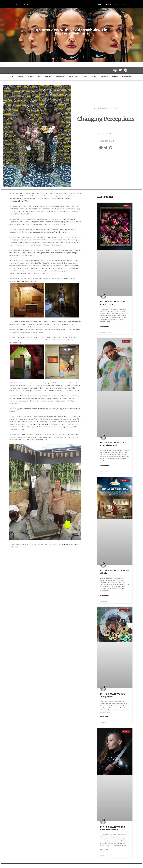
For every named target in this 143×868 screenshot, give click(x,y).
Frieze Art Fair (20, 398)
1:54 (39, 396)
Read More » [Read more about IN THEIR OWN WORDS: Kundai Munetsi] (105, 466)
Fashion (31, 77)
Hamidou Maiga (61, 232)
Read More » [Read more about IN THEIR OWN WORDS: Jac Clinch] (105, 595)
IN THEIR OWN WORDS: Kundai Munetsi (113, 444)
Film (39, 77)
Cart (124, 4)
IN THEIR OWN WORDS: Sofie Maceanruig (113, 828)
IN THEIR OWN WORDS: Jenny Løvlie (113, 695)
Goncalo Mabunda (69, 385)
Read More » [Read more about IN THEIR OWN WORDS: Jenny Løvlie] (105, 717)
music (85, 77)
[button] (71, 63)
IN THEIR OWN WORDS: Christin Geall (113, 303)
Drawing (115, 77)
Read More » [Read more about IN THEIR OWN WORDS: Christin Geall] (105, 326)
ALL (13, 77)
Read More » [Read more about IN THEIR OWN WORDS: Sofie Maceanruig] (105, 850)
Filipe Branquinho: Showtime (26, 281)
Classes (108, 4)
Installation (74, 77)
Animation (48, 77)
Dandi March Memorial (41, 424)
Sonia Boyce (56, 206)
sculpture (104, 77)
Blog (99, 4)
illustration (127, 77)
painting (94, 77)
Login (117, 4)
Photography (60, 77)
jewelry (21, 77)
